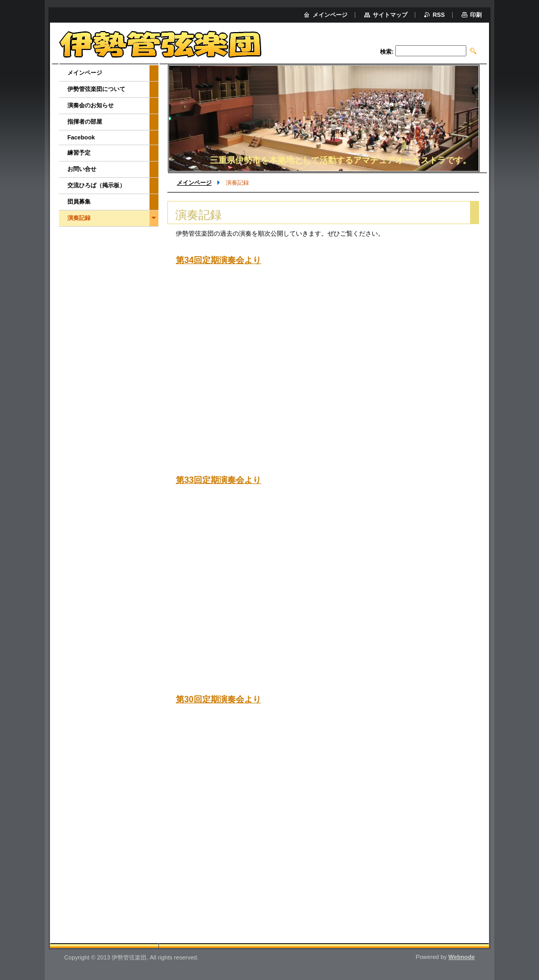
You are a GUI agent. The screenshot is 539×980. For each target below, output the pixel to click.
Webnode (462, 957)
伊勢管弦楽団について (96, 89)
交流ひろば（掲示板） (96, 185)
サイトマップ (390, 15)
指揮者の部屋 (85, 122)
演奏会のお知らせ (91, 105)
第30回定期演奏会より (218, 699)
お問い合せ (82, 169)
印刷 (476, 15)
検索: (387, 52)
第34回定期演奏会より (218, 260)
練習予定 (79, 153)
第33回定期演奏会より (218, 480)
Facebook (81, 137)
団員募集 (79, 201)
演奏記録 (79, 218)
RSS (439, 15)
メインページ (194, 183)
